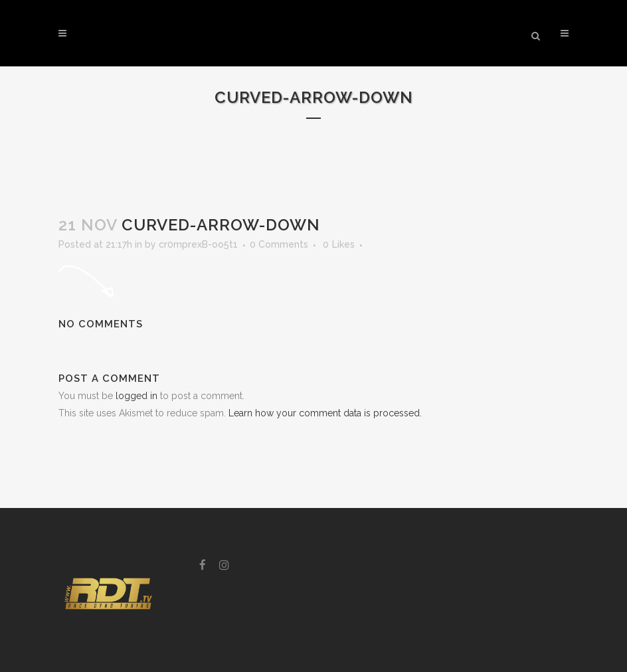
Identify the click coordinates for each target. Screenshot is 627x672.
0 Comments (279, 244)
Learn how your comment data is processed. (325, 413)
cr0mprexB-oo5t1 (198, 244)
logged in (136, 396)
